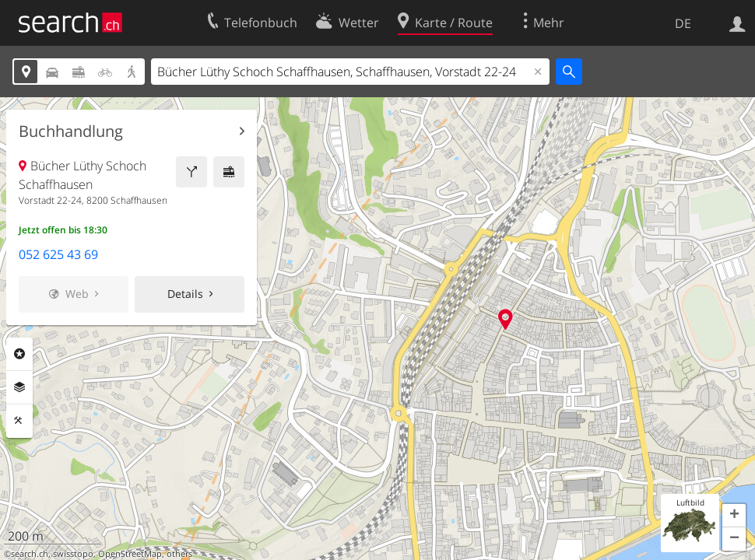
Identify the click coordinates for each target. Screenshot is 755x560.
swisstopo (73, 554)
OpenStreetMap (130, 554)
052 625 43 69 (58, 254)
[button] (734, 516)
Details (185, 294)
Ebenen (19, 387)
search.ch (30, 554)
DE (683, 23)
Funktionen (19, 421)
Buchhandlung (71, 131)
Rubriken (19, 354)
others (179, 554)
